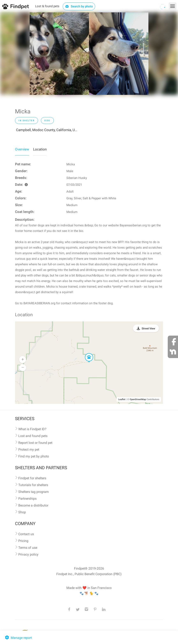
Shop (22, 512)
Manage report (18, 638)
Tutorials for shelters (33, 485)
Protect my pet (29, 450)
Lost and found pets (33, 436)
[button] (86, 353)
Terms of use (28, 548)
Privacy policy (28, 554)
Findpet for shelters (32, 478)
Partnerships (27, 499)
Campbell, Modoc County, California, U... (47, 130)
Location (40, 149)
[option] (59, 54)
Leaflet (122, 399)
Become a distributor (33, 505)
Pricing (23, 541)
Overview (22, 149)
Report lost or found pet (35, 443)
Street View (148, 328)
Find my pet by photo (34, 456)
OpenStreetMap (138, 399)
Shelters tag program (34, 492)
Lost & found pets (47, 6)
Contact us (26, 534)
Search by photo (79, 6)
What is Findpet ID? (32, 429)
